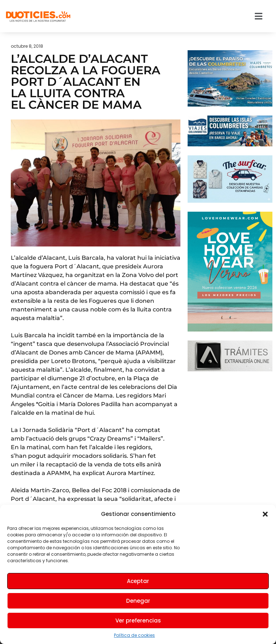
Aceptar (138, 581)
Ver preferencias (138, 621)
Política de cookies (134, 635)
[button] (265, 514)
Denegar (138, 601)
